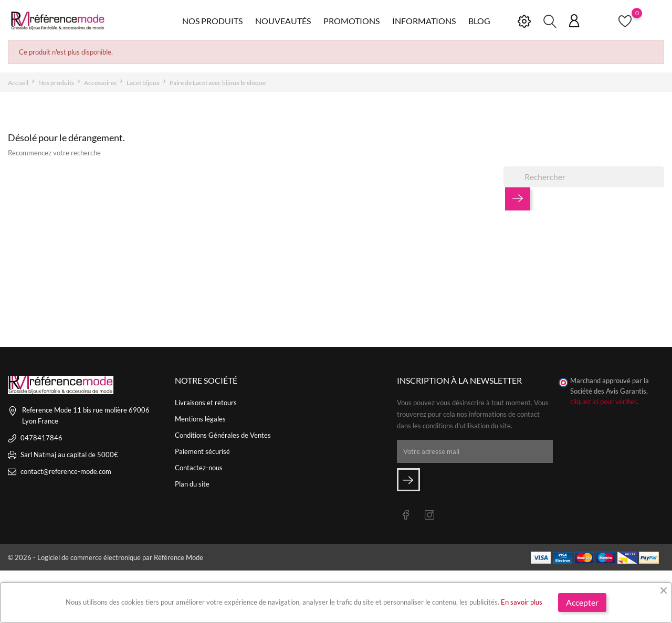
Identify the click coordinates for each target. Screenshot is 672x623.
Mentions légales (200, 419)
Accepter (582, 602)
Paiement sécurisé (202, 451)
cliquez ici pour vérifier (603, 402)
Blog (479, 21)
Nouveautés (283, 21)
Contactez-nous (199, 468)
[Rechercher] (584, 177)
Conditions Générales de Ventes (223, 435)
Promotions (351, 21)
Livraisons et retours (206, 403)
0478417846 (41, 438)
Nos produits (212, 21)
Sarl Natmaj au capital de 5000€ (69, 455)
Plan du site (192, 484)
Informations (424, 21)
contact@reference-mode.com (66, 471)
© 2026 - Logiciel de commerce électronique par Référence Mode (106, 557)
